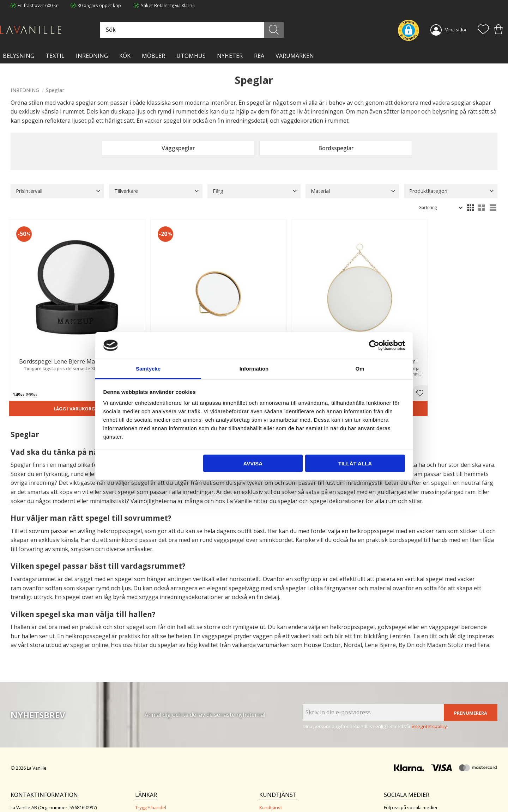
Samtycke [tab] (148, 369)
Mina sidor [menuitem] (456, 30)
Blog (140, 786)
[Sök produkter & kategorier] (211, 30)
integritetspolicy (429, 675)
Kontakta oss (149, 778)
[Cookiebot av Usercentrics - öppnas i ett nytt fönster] (374, 345)
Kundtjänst (271, 757)
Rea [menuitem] (259, 56)
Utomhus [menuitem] (191, 56)
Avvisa (253, 463)
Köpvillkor (270, 764)
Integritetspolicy (152, 771)
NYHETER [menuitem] (230, 56)
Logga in (268, 790)
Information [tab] (254, 369)
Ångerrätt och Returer (158, 764)
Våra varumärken (153, 793)
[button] (483, 30)
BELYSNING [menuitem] (19, 56)
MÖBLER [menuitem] (153, 56)
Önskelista (271, 797)
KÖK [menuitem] (125, 56)
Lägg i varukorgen (48, 356)
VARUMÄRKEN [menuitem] (295, 56)
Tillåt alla (355, 463)
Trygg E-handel (151, 757)
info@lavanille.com (46, 783)
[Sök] (285, 30)
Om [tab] (360, 369)
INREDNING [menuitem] (92, 56)
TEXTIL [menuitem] (55, 56)
